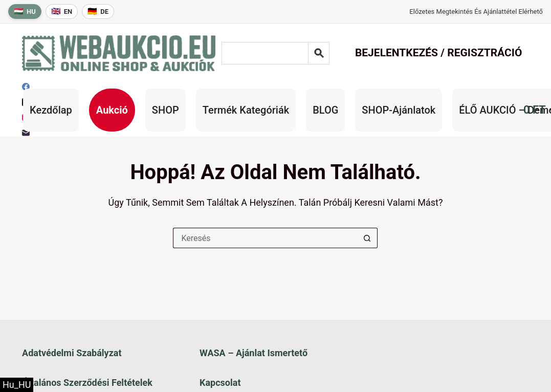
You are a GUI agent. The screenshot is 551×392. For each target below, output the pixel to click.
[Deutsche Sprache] (98, 12)
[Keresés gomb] (367, 238)
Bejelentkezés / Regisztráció (439, 53)
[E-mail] (26, 133)
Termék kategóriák (246, 110)
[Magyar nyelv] (25, 12)
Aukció (112, 110)
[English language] (62, 12)
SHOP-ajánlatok (399, 110)
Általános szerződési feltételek (87, 383)
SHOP (166, 110)
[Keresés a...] (265, 238)
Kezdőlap (51, 110)
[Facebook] (26, 87)
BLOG (325, 110)
